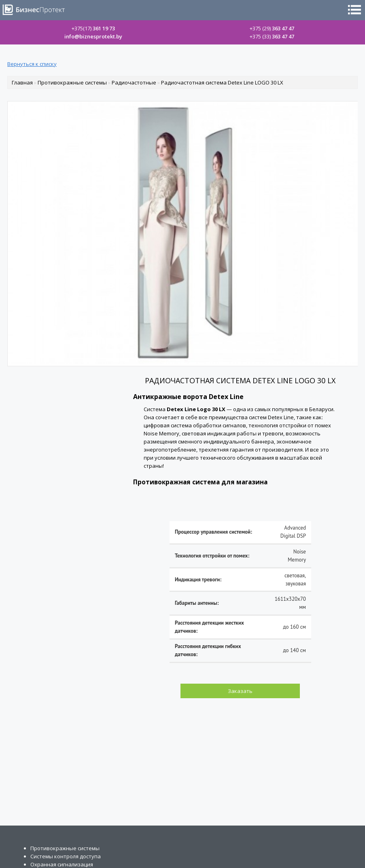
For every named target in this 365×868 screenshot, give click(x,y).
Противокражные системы (72, 82)
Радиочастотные (134, 82)
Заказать (240, 691)
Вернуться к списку (32, 64)
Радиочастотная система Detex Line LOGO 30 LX (222, 82)
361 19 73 (93, 28)
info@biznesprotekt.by (93, 36)
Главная (22, 82)
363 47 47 (272, 28)
